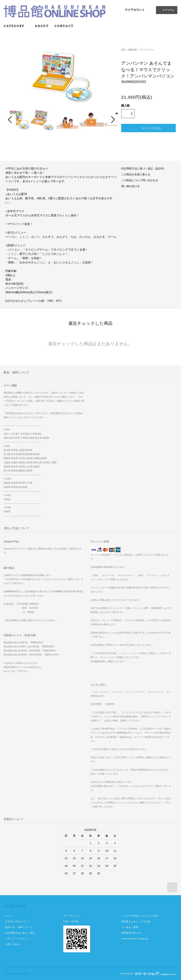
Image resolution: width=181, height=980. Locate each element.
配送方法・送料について (19, 927)
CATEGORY (16, 26)
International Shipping (135, 939)
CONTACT (64, 26)
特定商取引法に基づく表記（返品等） (144, 169)
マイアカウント (135, 10)
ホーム (9, 916)
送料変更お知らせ (131, 933)
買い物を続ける (130, 186)
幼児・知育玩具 (129, 50)
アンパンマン (147, 50)
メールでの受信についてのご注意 (140, 916)
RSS (66, 921)
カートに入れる (148, 128)
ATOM (75, 921)
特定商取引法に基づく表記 (20, 933)
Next (112, 120)
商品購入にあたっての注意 (136, 921)
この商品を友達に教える (136, 174)
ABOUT (42, 26)
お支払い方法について (18, 921)
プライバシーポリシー (18, 939)
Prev (11, 120)
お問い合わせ (13, 944)
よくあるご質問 (130, 927)
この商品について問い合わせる (140, 180)
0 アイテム (166, 10)
